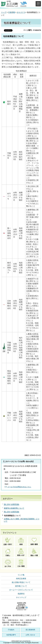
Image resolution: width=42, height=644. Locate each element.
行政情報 (12, 12)
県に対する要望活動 (11, 512)
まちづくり (21, 12)
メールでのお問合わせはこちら (19, 487)
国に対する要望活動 (11, 504)
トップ (4, 12)
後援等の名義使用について (14, 508)
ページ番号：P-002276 (32, 30)
